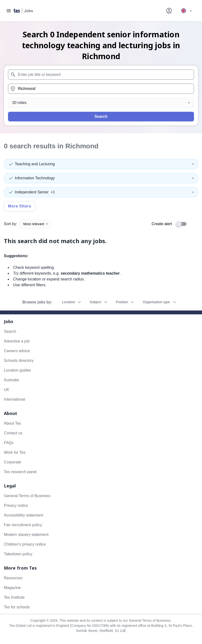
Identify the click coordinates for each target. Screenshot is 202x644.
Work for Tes (15, 452)
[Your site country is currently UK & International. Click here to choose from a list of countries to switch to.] (186, 11)
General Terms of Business (27, 496)
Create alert (162, 224)
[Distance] (101, 103)
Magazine (12, 588)
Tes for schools (17, 607)
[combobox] (101, 75)
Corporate (12, 462)
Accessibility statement (23, 515)
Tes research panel (20, 472)
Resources (13, 578)
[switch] (183, 224)
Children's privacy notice (25, 544)
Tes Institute (14, 597)
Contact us (13, 433)
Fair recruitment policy (23, 525)
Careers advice (17, 351)
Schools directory (19, 361)
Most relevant (36, 224)
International (15, 399)
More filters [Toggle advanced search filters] (20, 206)
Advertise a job (17, 341)
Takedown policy (18, 554)
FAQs (9, 443)
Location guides (17, 370)
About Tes (12, 423)
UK (7, 390)
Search (101, 116)
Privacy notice (16, 505)
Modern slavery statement (26, 535)
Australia (11, 380)
